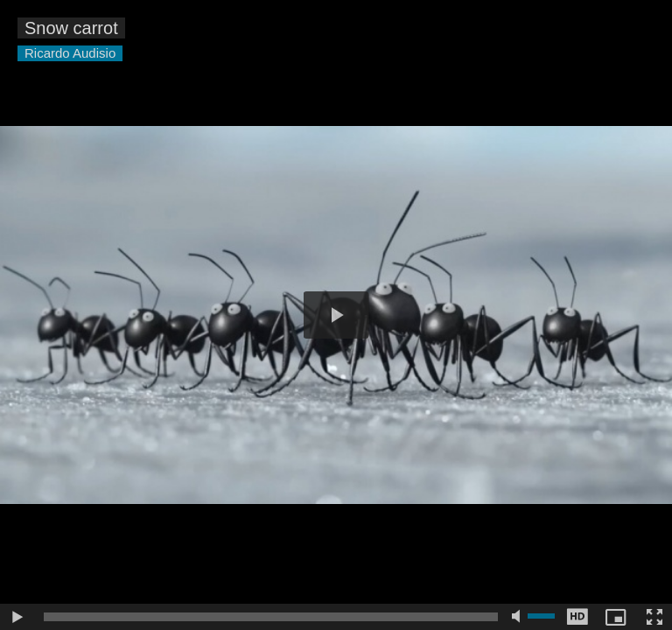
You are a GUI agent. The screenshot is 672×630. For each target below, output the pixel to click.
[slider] (271, 617)
